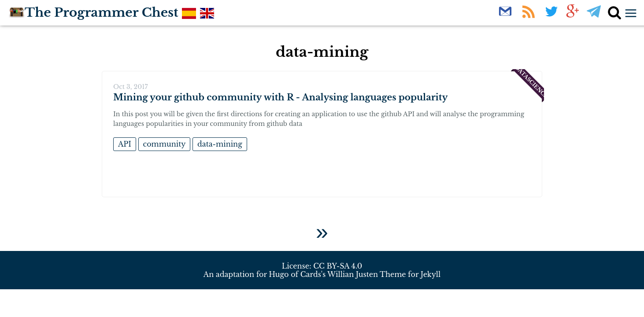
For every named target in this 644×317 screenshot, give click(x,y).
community (165, 144)
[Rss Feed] (529, 16)
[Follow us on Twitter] (551, 16)
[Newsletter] (506, 16)
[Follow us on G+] (573, 16)
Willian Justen (353, 274)
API (125, 144)
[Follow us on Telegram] (594, 16)
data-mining (220, 144)
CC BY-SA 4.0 (338, 266)
